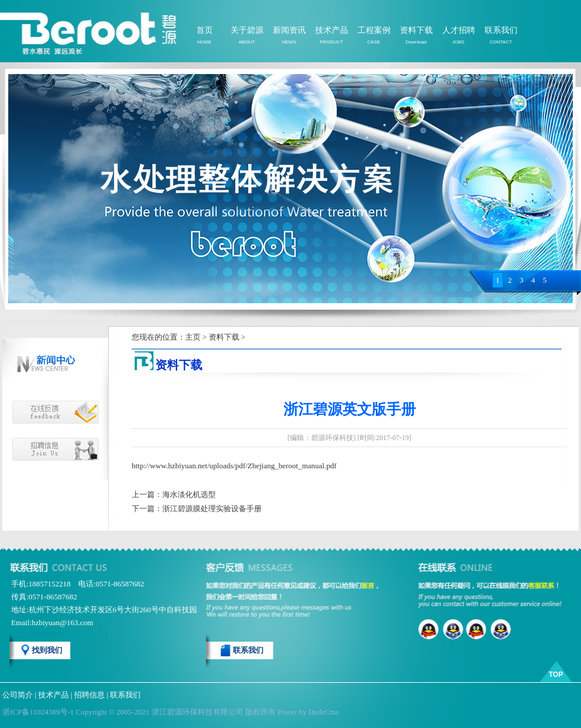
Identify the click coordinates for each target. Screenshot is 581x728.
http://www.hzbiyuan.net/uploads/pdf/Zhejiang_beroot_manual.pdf (234, 466)
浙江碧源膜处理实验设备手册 (212, 509)
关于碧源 (247, 30)
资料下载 (416, 30)
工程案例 (374, 30)
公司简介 (18, 695)
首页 (205, 30)
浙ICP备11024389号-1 (38, 712)
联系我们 (501, 30)
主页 (193, 337)
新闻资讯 (289, 30)
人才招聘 (459, 30)
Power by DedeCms (308, 712)
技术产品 (332, 30)
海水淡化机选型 (189, 494)
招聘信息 (89, 695)
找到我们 (47, 650)
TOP (556, 675)
